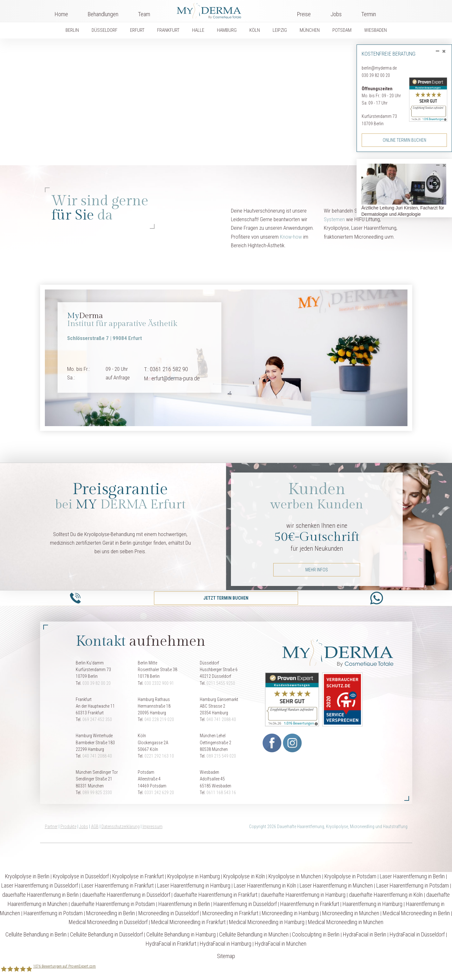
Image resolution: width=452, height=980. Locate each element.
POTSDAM (342, 30)
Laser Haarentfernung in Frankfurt (118, 885)
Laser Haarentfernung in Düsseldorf (40, 885)
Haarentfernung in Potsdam (53, 913)
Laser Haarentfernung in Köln (265, 885)
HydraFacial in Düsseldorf (417, 934)
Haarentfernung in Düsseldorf (245, 904)
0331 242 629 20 (159, 793)
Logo (224, 10)
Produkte (68, 827)
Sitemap (226, 956)
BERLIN (72, 30)
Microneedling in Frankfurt (230, 913)
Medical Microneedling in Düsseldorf (108, 922)
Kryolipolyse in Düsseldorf (81, 876)
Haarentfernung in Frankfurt (310, 904)
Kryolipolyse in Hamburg (194, 876)
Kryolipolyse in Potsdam (350, 876)
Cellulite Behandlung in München (254, 934)
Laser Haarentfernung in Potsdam (413, 885)
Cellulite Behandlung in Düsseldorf (106, 934)
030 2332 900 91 (159, 683)
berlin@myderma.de (379, 68)
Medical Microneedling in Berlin (416, 913)
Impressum (153, 827)
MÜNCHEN (310, 30)
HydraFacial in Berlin (365, 934)
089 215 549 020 (221, 756)
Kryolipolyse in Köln (244, 876)
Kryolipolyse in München (295, 876)
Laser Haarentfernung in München (336, 885)
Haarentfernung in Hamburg (372, 904)
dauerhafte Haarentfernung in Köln (386, 895)
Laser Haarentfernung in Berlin (412, 876)
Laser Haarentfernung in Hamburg (194, 885)
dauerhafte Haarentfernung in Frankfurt (216, 895)
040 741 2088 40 (221, 719)
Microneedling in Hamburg (290, 913)
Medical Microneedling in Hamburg (267, 922)
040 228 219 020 (159, 719)
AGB (95, 827)
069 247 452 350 (97, 719)
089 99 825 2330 (97, 793)
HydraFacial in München (281, 944)
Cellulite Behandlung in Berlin (36, 934)
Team (144, 14)
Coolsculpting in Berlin (316, 934)
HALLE (198, 30)
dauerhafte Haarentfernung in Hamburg (303, 895)
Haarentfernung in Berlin (184, 904)
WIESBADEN (376, 30)
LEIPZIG (280, 30)
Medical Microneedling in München (346, 922)
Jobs (336, 14)
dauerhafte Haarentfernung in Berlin (40, 895)
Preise (304, 14)
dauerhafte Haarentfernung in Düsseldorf (126, 895)
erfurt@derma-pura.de (176, 378)
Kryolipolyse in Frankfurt (138, 876)
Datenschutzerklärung (121, 827)
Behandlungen (103, 14)
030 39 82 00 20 (376, 75)
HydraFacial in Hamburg (226, 944)
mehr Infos (317, 570)
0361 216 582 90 (169, 369)
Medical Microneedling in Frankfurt (188, 922)
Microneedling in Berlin (111, 913)
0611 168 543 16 (221, 793)
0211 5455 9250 (221, 683)
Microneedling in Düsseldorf (169, 913)
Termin (369, 14)
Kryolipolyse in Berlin (27, 876)
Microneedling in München (351, 913)
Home (61, 14)
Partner (51, 827)
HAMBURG (227, 30)
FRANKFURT (168, 30)
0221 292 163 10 (159, 756)
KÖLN (255, 30)
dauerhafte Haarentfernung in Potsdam (113, 904)
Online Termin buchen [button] (404, 140)
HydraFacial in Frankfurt (171, 944)
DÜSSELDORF (104, 30)
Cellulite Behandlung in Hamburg (181, 934)
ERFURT (137, 30)
